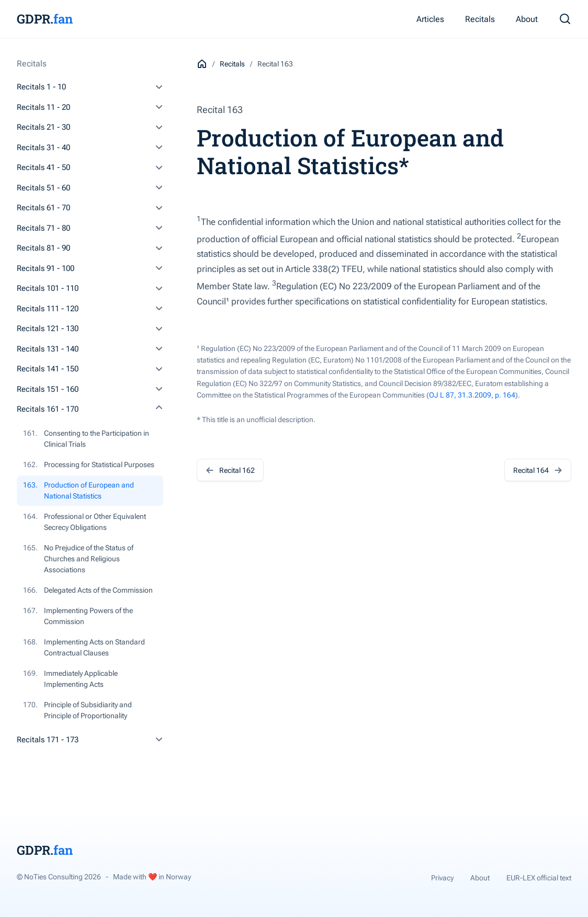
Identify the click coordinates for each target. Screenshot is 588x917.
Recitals (480, 19)
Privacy (442, 878)
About (527, 19)
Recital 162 (230, 470)
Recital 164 (538, 470)
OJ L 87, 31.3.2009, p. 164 (472, 395)
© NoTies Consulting (59, 877)
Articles (430, 19)
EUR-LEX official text (539, 878)
